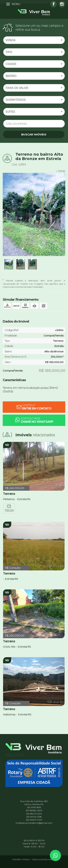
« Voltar (61, 171)
